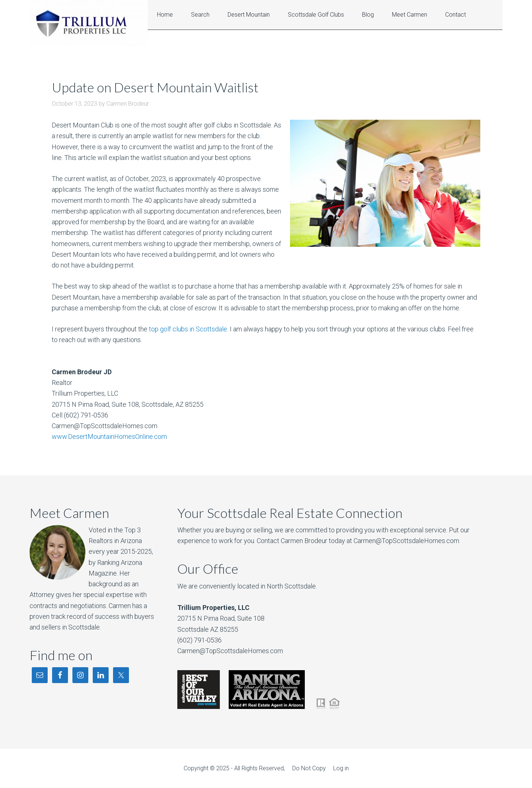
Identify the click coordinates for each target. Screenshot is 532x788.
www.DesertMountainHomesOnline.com (109, 436)
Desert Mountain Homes (89, 23)
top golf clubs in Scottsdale (188, 329)
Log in (341, 768)
